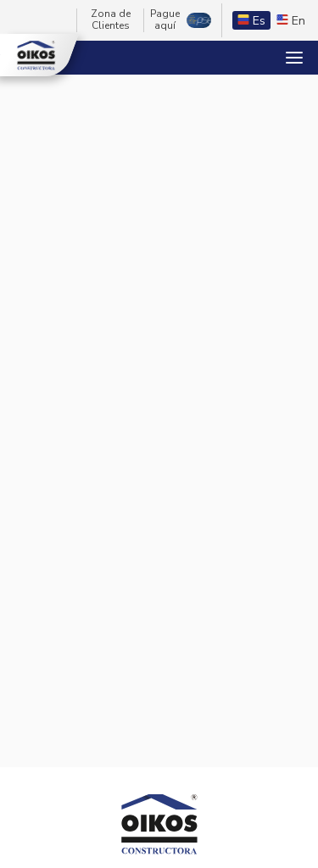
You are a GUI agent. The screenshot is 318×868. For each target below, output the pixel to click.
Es (251, 21)
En (291, 21)
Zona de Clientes (111, 20)
